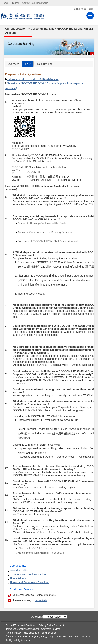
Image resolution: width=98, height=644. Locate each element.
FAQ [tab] (28, 64)
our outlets (41, 600)
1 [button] (92, 54)
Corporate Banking (43, 29)
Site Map (15, 3)
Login (76, 9)
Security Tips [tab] (45, 64)
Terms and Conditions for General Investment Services (33, 629)
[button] (88, 54)
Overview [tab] (13, 64)
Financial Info (18, 578)
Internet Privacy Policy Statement (22, 633)
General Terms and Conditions (21, 625)
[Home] (5, 3)
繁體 (91, 9)
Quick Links (37, 617)
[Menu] (90, 16)
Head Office (42, 3)
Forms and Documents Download (30, 582)
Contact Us (28, 3)
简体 (84, 9)
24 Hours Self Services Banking (29, 574)
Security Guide (19, 571)
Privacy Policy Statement (51, 625)
